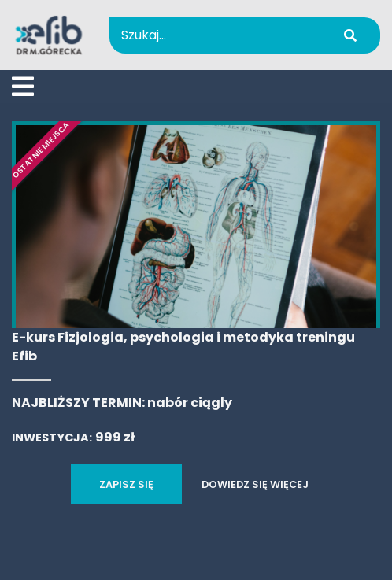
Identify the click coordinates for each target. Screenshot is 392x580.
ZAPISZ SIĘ (126, 484)
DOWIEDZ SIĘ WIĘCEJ (255, 484)
